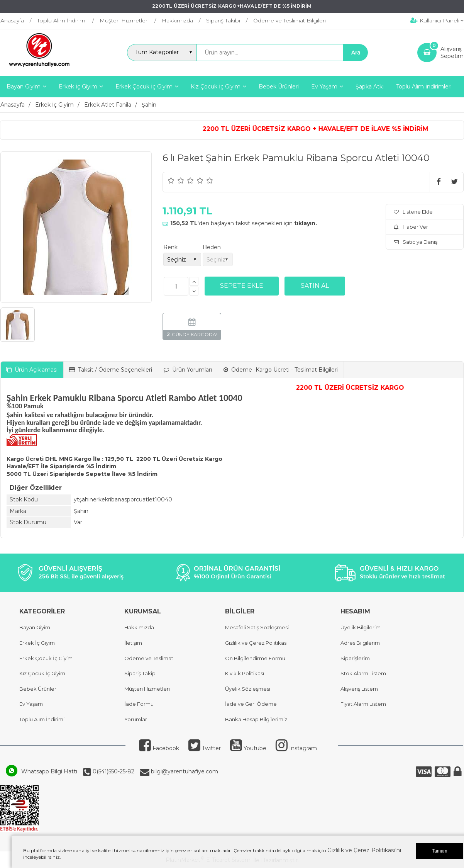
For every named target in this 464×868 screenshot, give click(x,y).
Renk (170, 247)
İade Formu (139, 704)
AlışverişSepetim (452, 53)
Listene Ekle (413, 212)
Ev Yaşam (31, 704)
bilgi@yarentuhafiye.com (184, 771)
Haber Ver (411, 227)
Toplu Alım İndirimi (42, 719)
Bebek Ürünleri (38, 689)
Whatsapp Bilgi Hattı (49, 771)
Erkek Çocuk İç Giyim (46, 658)
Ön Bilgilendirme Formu (255, 658)
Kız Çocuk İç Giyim (42, 673)
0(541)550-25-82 (113, 771)
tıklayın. (306, 223)
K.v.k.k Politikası (245, 673)
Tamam (439, 851)
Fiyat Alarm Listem (363, 704)
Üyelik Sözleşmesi (248, 689)
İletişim (133, 643)
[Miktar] (176, 286)
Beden (212, 247)
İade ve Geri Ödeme (251, 704)
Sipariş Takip (140, 673)
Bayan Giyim (35, 627)
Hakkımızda (139, 627)
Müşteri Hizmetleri (147, 689)
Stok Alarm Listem (363, 673)
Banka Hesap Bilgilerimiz (256, 719)
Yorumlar (136, 719)
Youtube (248, 748)
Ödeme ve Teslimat (149, 658)
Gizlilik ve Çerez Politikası (256, 643)
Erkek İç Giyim (37, 643)
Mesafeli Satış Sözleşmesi (257, 627)
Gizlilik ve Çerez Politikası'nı (364, 850)
